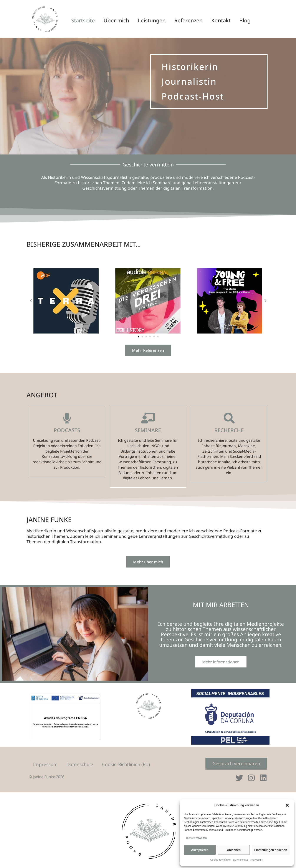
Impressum (256, 860)
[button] (287, 805)
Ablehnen (234, 850)
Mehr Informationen (221, 662)
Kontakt (221, 20)
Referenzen (189, 20)
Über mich (116, 20)
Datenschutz (241, 860)
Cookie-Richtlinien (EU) (126, 764)
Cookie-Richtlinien (221, 860)
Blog (245, 20)
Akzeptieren (200, 850)
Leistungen (152, 20)
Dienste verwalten (196, 838)
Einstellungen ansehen (271, 850)
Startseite (83, 20)
